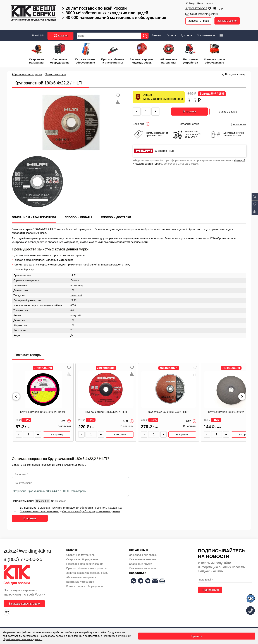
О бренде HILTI (164, 150)
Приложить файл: (23, 500)
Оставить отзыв (190, 124)
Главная (157, 35)
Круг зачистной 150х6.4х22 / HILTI (106, 412)
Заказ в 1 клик (228, 111)
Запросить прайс (199, 21)
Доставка (187, 35)
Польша (75, 280)
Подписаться (210, 590)
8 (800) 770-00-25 (196, 8)
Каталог (60, 35)
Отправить (30, 518)
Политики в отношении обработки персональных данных (86, 507)
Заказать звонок (228, 21)
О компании (206, 35)
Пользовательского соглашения (40, 511)
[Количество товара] (28, 434)
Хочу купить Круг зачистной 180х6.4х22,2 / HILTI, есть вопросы (70, 492)
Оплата (171, 35)
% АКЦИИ (38, 35)
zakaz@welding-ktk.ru (204, 14)
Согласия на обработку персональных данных (91, 511)
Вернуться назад (236, 74)
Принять (197, 636)
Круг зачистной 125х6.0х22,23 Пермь (43, 412)
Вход (190, 3)
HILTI (73, 275)
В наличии (238, 124)
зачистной (76, 295)
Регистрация (205, 3)
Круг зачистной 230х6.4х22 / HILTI (169, 412)
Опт (66, 421)
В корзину (189, 111)
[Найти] (145, 35)
